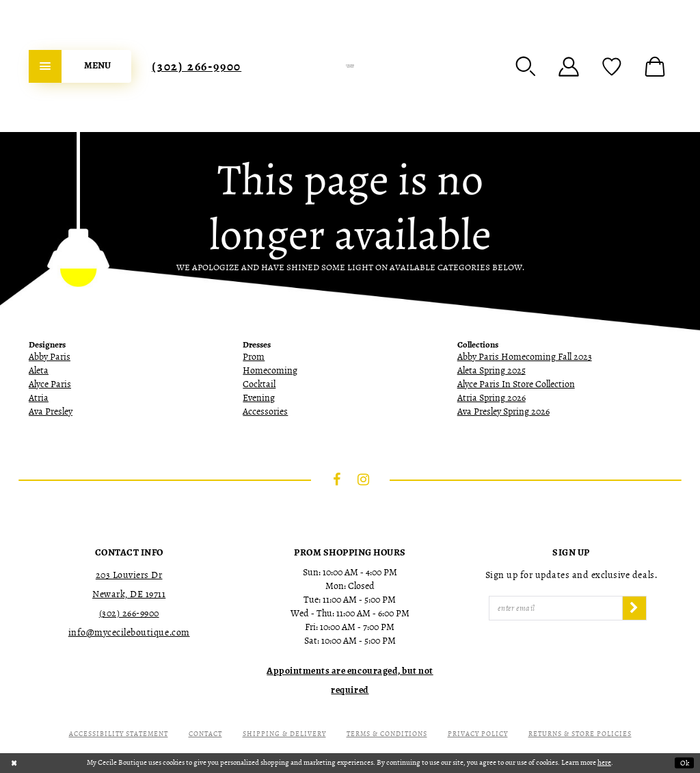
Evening (259, 398)
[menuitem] (80, 66)
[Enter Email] (556, 608)
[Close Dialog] (14, 763)
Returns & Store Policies (580, 734)
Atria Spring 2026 (492, 398)
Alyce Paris (50, 384)
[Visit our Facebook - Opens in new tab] (337, 480)
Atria (39, 398)
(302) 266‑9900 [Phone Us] (197, 66)
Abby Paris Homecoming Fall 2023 (525, 357)
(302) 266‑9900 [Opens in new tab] (129, 613)
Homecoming (270, 370)
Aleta (39, 370)
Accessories (265, 411)
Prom (254, 357)
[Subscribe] (634, 608)
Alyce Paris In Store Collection (516, 384)
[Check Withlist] (612, 66)
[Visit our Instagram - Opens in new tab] (364, 480)
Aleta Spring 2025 (492, 370)
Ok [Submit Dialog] (685, 763)
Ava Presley (51, 411)
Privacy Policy (478, 734)
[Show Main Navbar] (80, 66)
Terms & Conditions (387, 734)
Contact (205, 734)
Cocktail (259, 384)
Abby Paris (50, 357)
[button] (526, 66)
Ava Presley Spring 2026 (503, 411)
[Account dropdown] (569, 66)
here (604, 762)
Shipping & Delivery (284, 734)
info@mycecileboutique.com (129, 632)
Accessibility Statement (119, 734)
